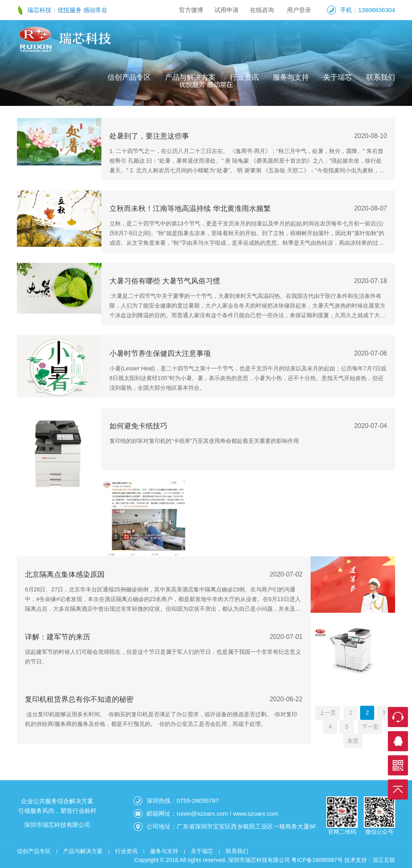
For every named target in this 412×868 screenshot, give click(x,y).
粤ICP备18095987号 (317, 860)
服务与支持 (291, 77)
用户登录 (299, 10)
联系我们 (381, 77)
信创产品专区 (129, 77)
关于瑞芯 (338, 77)
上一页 (328, 713)
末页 (353, 741)
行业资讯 (244, 77)
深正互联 (384, 860)
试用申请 (227, 10)
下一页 (370, 727)
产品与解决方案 (190, 77)
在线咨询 (262, 10)
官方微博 (191, 10)
